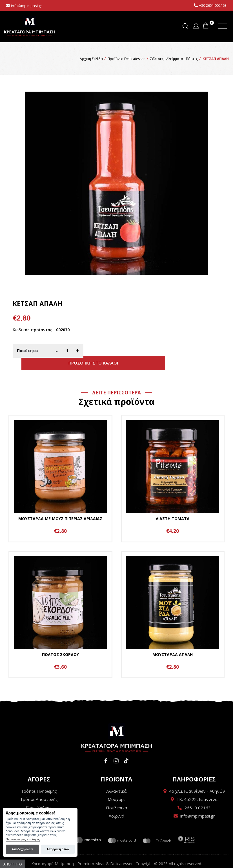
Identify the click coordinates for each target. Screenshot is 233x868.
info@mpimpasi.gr (26, 6)
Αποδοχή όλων (22, 849)
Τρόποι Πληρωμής (39, 780)
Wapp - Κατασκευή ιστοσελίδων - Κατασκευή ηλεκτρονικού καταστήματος (116, 861)
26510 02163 (198, 797)
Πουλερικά (116, 797)
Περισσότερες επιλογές (23, 839)
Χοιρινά (116, 805)
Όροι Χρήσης (39, 797)
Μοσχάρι (116, 788)
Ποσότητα (27, 351)
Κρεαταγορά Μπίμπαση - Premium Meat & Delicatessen (30, 26)
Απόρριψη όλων (58, 849)
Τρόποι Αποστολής (39, 788)
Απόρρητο (13, 864)
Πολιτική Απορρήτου (39, 805)
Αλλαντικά (116, 780)
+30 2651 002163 (213, 5)
